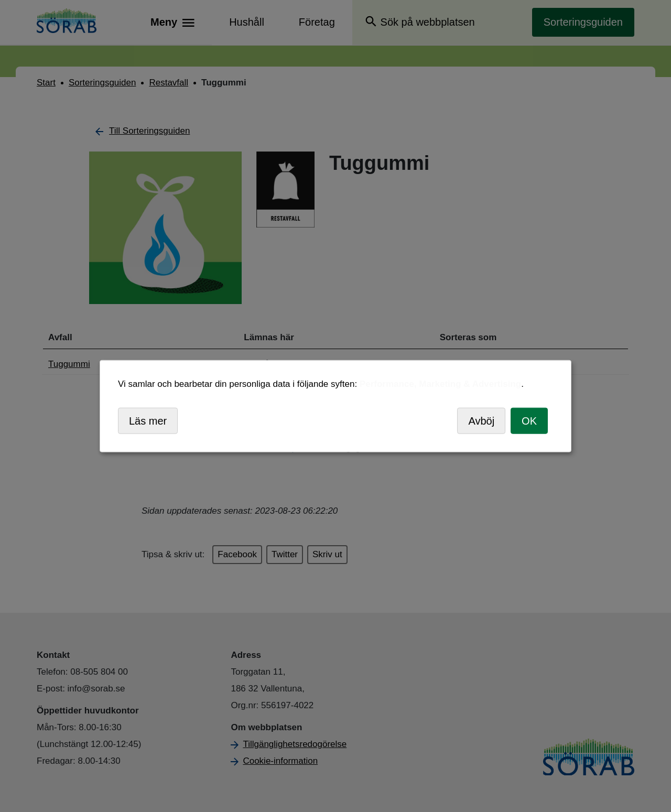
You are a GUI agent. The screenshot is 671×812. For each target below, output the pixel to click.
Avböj (481, 420)
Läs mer (148, 420)
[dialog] (335, 406)
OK (529, 420)
